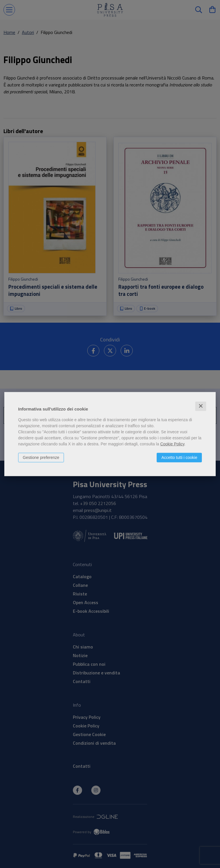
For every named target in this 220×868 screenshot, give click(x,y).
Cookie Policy (172, 444)
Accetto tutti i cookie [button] (179, 457)
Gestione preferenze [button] (41, 457)
